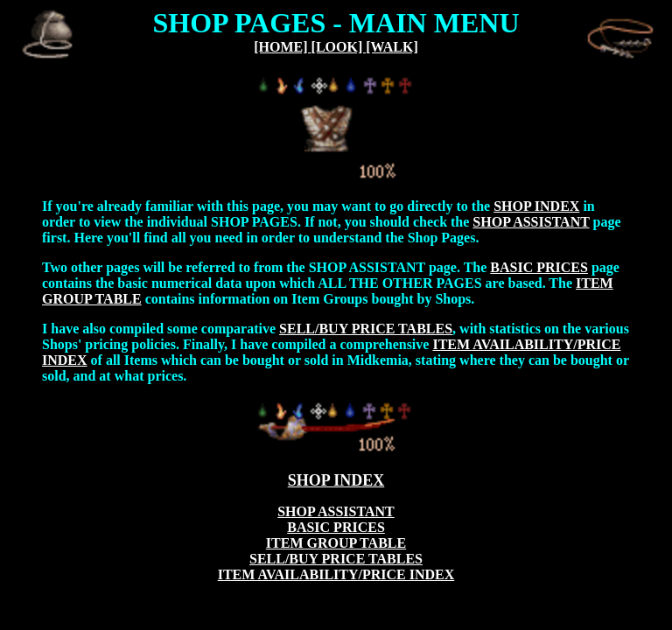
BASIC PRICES (539, 267)
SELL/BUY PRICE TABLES (366, 329)
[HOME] (282, 47)
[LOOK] (339, 47)
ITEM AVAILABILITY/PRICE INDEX (336, 574)
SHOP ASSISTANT (531, 222)
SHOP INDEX (536, 206)
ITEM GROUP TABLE (336, 543)
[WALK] (392, 47)
